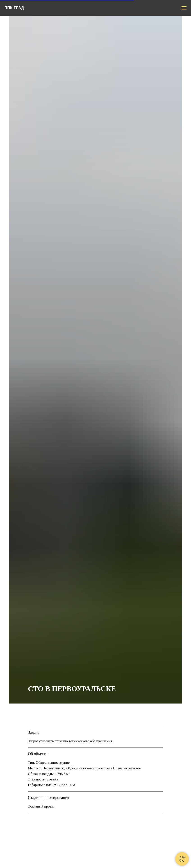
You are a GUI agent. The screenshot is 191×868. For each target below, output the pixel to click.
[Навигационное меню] (184, 8)
